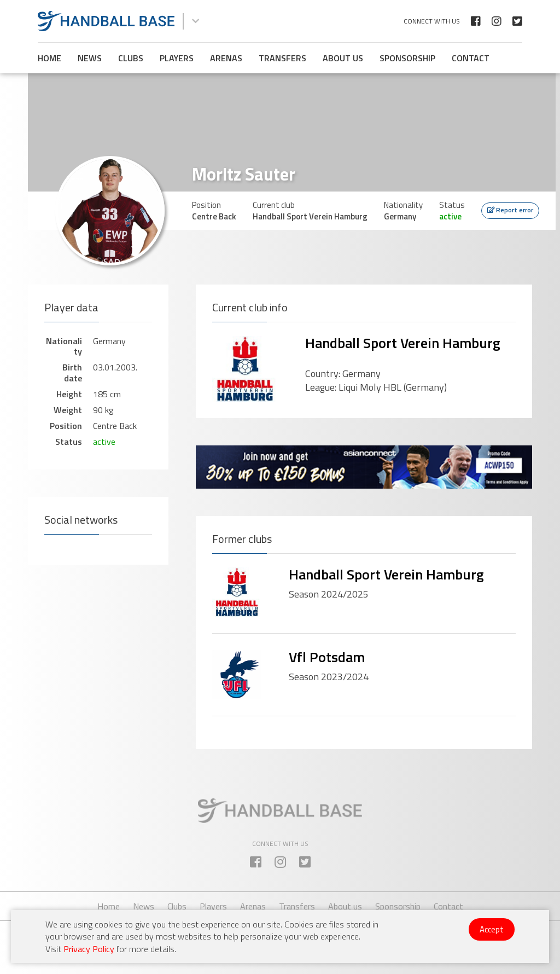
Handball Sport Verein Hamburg (403, 343)
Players (177, 58)
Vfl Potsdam (327, 657)
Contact (471, 58)
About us (343, 58)
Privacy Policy (89, 949)
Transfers (282, 58)
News (90, 58)
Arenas (226, 58)
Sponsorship (407, 58)
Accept (492, 929)
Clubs (131, 58)
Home (49, 58)
